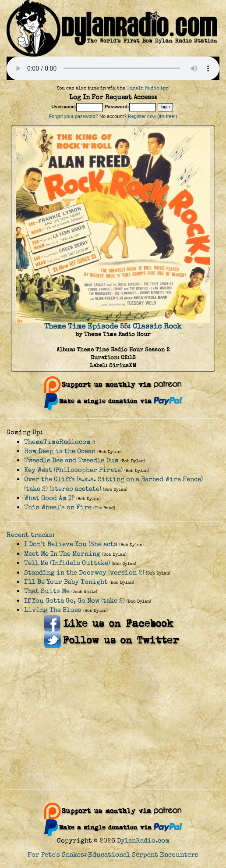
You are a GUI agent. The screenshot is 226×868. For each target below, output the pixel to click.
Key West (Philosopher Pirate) (73, 470)
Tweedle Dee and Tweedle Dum (71, 460)
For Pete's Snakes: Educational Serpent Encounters (113, 855)
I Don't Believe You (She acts (71, 544)
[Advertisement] (113, 719)
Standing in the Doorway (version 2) (84, 573)
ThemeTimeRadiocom (57, 442)
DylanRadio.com (143, 841)
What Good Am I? (49, 498)
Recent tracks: (31, 535)
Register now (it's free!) (153, 116)
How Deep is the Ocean (60, 451)
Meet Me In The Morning (62, 554)
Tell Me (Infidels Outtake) (67, 563)
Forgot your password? (73, 116)
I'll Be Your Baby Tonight (66, 582)
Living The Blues (53, 610)
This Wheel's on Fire (58, 507)
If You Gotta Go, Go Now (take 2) (74, 601)
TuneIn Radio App (147, 88)
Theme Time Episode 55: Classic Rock (113, 326)
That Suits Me (47, 591)
